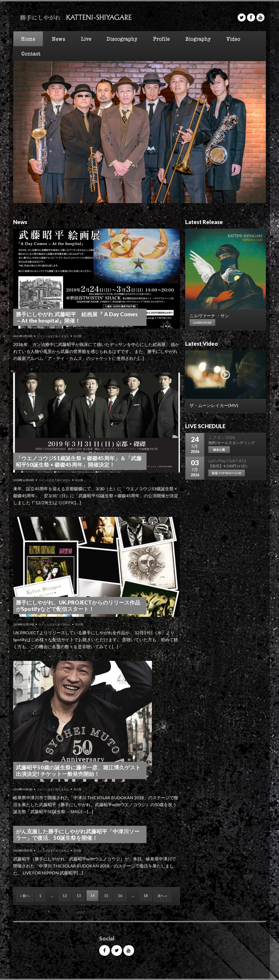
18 (146, 896)
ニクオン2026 (222, 437)
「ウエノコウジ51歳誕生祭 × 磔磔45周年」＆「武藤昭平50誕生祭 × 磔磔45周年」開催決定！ (79, 461)
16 (120, 896)
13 (79, 896)
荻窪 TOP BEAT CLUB (227, 473)
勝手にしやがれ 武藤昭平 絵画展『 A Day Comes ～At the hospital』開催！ (77, 317)
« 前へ (25, 896)
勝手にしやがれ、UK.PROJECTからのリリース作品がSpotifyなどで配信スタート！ (78, 606)
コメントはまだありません (53, 336)
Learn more (202, 323)
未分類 (77, 336)
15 (106, 896)
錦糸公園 (219, 450)
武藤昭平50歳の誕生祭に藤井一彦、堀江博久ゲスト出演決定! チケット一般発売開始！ (78, 770)
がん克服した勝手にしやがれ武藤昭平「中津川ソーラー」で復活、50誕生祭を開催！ (78, 834)
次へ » (162, 896)
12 (65, 896)
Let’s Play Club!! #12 (227, 461)
